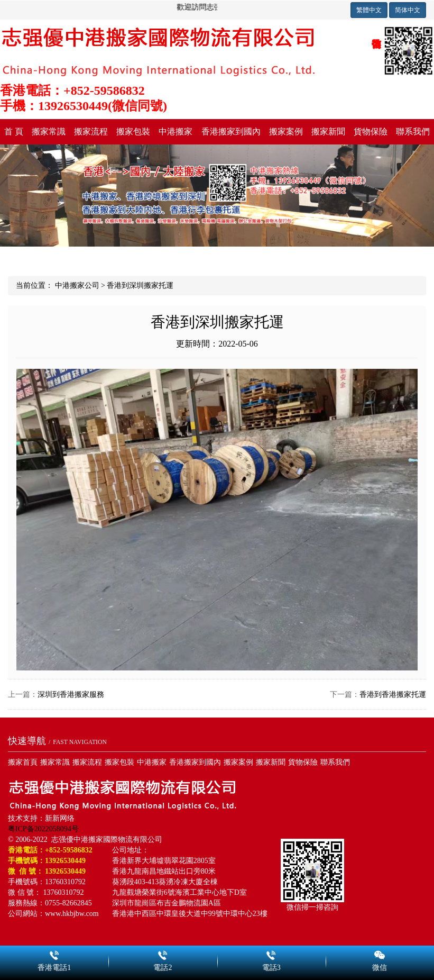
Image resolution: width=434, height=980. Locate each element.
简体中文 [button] (408, 10)
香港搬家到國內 (231, 131)
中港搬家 (176, 131)
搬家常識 (49, 131)
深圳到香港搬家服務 (71, 695)
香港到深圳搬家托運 (140, 285)
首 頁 (14, 131)
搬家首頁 (23, 762)
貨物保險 (371, 131)
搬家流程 (91, 131)
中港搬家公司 (77, 285)
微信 (380, 954)
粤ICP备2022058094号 (43, 829)
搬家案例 (286, 131)
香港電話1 (54, 954)
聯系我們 (413, 131)
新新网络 (60, 818)
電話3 (271, 954)
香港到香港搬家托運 (393, 695)
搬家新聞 (328, 131)
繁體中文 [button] (369, 10)
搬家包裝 (133, 131)
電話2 (163, 954)
